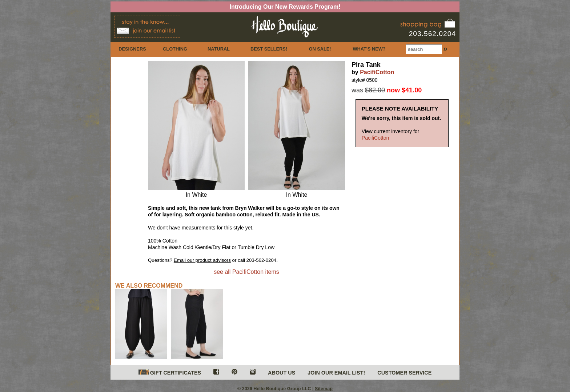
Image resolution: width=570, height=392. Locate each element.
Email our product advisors (202, 260)
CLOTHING (175, 49)
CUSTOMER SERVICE (404, 373)
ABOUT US (282, 373)
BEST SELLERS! (269, 49)
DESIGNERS (132, 49)
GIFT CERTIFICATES (170, 373)
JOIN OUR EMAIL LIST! (336, 373)
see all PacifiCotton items (246, 272)
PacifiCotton (377, 72)
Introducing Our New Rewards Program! (285, 7)
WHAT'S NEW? (369, 49)
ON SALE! (320, 49)
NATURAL (219, 49)
